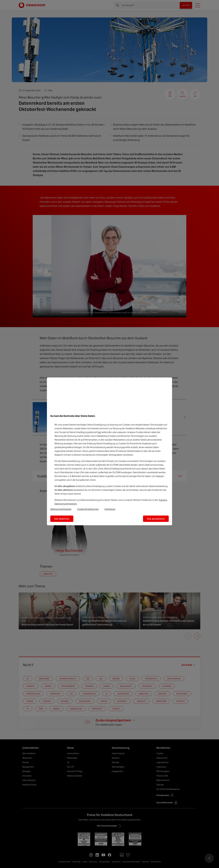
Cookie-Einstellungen (88, 509)
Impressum (110, 509)
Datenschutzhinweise (61, 509)
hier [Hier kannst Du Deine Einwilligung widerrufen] (99, 432)
